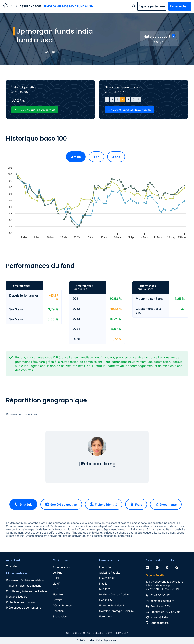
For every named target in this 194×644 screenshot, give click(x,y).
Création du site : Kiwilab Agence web (97, 640)
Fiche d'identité (104, 504)
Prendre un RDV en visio (165, 612)
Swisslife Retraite (110, 572)
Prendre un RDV (160, 606)
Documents (166, 504)
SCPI (56, 578)
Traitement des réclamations (24, 586)
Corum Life (106, 600)
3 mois (76, 157)
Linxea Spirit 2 (108, 578)
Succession (60, 616)
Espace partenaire (152, 6)
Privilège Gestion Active (114, 594)
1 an (96, 157)
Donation (58, 611)
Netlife (103, 583)
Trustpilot (12, 566)
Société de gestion (61, 504)
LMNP (57, 583)
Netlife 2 (105, 589)
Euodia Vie (106, 567)
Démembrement (63, 605)
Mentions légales (16, 597)
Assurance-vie (31, 6)
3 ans (116, 157)
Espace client (180, 6)
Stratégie (23, 504)
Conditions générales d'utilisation (26, 591)
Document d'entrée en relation (25, 580)
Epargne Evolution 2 (112, 605)
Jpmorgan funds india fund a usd (68, 6)
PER (55, 589)
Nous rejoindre (159, 617)
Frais (136, 504)
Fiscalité (58, 594)
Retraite (57, 600)
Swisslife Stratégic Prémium (116, 611)
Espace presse (160, 623)
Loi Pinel (58, 572)
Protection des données (21, 602)
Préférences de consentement (25, 608)
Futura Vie (106, 616)
